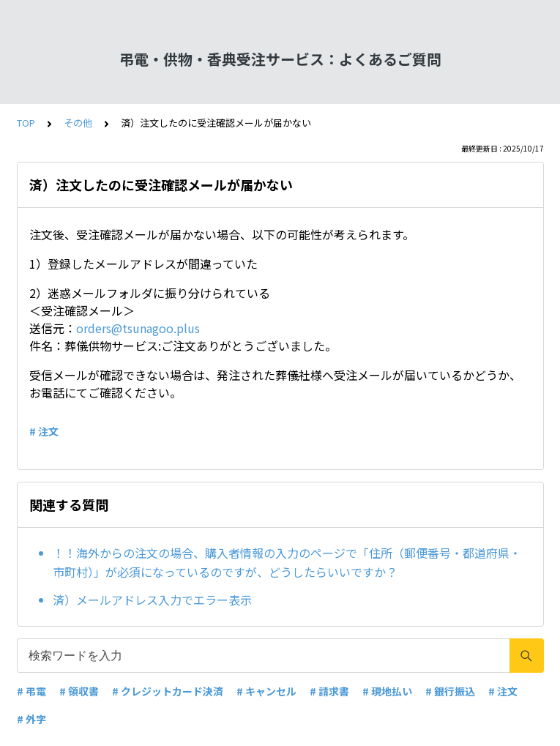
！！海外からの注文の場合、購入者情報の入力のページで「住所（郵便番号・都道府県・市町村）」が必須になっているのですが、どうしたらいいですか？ (287, 562)
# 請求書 (329, 691)
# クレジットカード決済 (168, 691)
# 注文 (44, 431)
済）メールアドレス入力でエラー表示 (152, 600)
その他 (78, 123)
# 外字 (31, 719)
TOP (26, 123)
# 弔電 (31, 691)
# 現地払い (387, 691)
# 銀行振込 (450, 691)
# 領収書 (79, 691)
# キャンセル (266, 691)
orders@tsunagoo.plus (138, 328)
